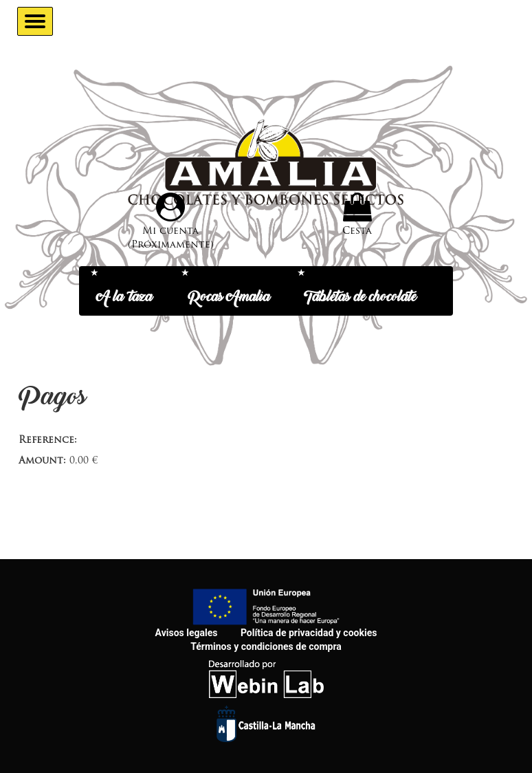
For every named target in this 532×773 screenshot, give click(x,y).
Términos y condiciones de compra (266, 646)
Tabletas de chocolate (360, 298)
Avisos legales (187, 633)
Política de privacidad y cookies (309, 633)
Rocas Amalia (229, 298)
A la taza (135, 297)
